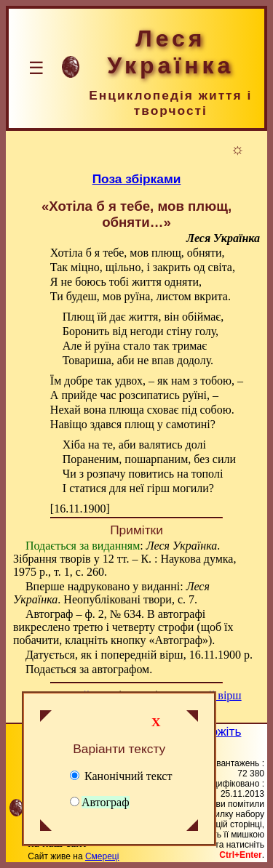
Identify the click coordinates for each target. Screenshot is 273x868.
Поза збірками (137, 179)
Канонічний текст (121, 776)
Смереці (102, 856)
